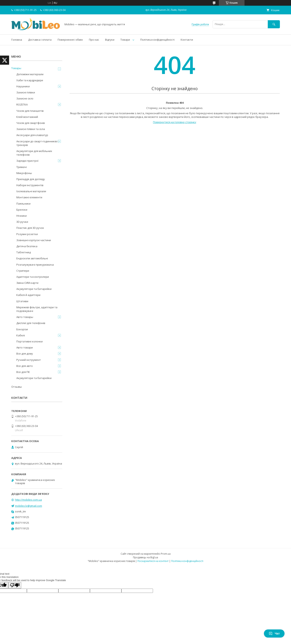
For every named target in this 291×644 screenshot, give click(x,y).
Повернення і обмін (70, 40)
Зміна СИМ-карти (27, 283)
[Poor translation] (15, 585)
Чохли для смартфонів (31, 123)
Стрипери (23, 271)
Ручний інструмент (29, 360)
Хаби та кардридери (30, 80)
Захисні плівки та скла (31, 129)
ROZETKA (22, 105)
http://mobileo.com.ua (28, 500)
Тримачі (22, 167)
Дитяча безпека (27, 246)
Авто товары (25, 317)
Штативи (22, 301)
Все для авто (25, 366)
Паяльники (23, 204)
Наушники (23, 86)
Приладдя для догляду (31, 179)
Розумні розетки (27, 234)
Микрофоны (24, 173)
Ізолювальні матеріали (31, 191)
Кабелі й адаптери (28, 295)
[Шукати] (274, 24)
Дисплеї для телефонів (31, 323)
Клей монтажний (27, 117)
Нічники (22, 216)
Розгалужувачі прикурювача (35, 265)
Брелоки (22, 210)
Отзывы (17, 387)
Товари (125, 40)
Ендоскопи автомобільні (32, 258)
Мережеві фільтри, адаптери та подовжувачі (37, 309)
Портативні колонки (30, 341)
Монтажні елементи (29, 197)
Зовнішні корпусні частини (34, 240)
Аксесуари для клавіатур (32, 135)
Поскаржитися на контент (153, 561)
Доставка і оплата (40, 40)
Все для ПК (23, 372)
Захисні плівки (26, 92)
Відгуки (110, 40)
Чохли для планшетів (30, 111)
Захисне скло (25, 98)
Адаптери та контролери (33, 277)
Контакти (187, 40)
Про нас (94, 40)
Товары (16, 68)
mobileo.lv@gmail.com (28, 506)
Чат (274, 633)
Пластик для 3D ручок (30, 228)
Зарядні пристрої (27, 161)
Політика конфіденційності (157, 40)
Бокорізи (22, 329)
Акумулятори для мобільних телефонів (34, 153)
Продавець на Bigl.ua (145, 557)
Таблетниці (24, 252)
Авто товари (25, 347)
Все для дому (25, 354)
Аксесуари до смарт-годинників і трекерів (37, 143)
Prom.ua (166, 554)
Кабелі (21, 335)
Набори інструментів (30, 185)
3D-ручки (22, 222)
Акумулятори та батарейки (34, 289)
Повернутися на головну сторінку (175, 122)
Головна (17, 40)
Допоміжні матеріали (30, 74)
